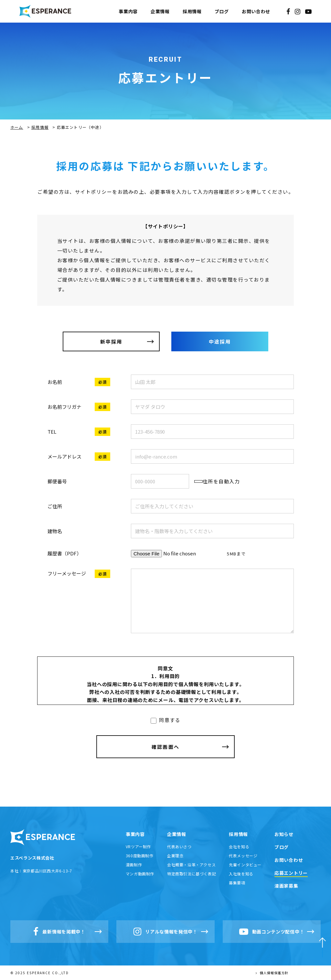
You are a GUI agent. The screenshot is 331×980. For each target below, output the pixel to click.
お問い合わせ (256, 11)
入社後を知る (241, 874)
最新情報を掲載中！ (59, 932)
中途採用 (220, 341)
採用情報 (192, 11)
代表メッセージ (243, 856)
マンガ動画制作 (140, 874)
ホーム (17, 127)
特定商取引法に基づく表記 (192, 874)
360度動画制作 (140, 856)
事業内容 (128, 11)
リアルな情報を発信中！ (165, 932)
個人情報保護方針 (272, 973)
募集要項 (237, 883)
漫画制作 (134, 865)
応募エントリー (291, 873)
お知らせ (284, 834)
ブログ (222, 11)
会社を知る (239, 846)
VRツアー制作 (138, 846)
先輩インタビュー (245, 865)
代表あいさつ (179, 846)
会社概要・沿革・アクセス (191, 865)
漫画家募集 (286, 886)
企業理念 (175, 856)
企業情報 (160, 11)
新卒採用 (111, 341)
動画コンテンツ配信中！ (272, 932)
